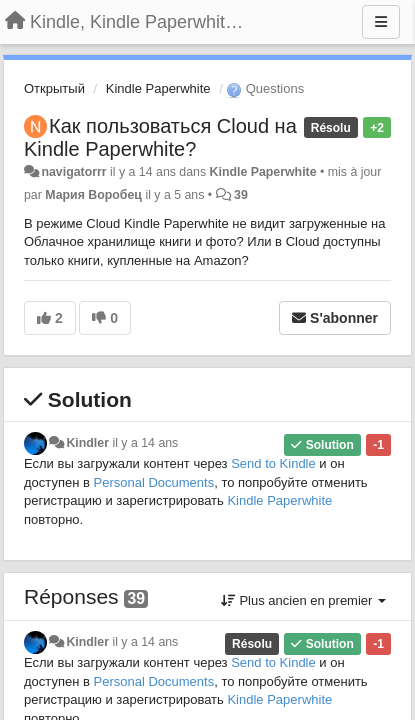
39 (241, 195)
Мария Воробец (93, 195)
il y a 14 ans (145, 443)
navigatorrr (73, 172)
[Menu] (381, 22)
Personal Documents (154, 482)
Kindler (87, 443)
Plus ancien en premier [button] (303, 600)
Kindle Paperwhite (158, 88)
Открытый (54, 88)
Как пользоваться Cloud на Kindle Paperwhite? (160, 137)
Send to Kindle (273, 463)
